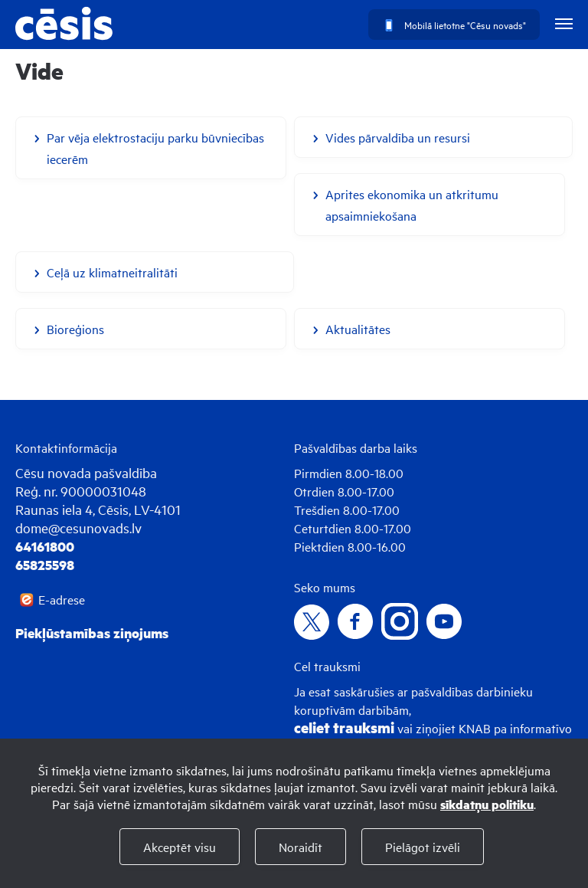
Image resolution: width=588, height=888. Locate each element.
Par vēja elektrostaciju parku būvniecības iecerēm (155, 148)
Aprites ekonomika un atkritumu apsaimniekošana (412, 205)
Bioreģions (75, 329)
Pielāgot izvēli (423, 847)
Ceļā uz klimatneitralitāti (112, 272)
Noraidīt (301, 847)
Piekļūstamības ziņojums (92, 633)
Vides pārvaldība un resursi (398, 137)
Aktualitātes (358, 329)
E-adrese (62, 599)
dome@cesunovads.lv (78, 528)
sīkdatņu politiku (487, 804)
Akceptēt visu (180, 847)
